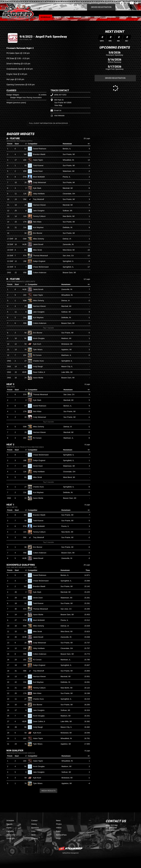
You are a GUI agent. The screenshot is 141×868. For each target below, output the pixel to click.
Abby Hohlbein (40, 194)
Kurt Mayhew (39, 227)
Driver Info (11, 838)
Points (57, 17)
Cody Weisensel (41, 182)
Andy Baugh (39, 366)
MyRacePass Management (70, 853)
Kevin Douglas (40, 338)
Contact (124, 17)
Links (33, 831)
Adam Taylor (39, 160)
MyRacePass (61, 835)
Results (9, 824)
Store (33, 835)
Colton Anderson (41, 273)
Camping (10, 831)
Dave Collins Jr (40, 372)
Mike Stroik (39, 250)
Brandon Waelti (40, 154)
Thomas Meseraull (42, 256)
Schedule (46, 17)
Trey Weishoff (40, 199)
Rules (58, 831)
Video (88, 17)
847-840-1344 (111, 828)
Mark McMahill (40, 177)
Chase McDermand (42, 267)
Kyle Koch (38, 344)
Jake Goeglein (40, 211)
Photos (77, 17)
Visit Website (57, 116)
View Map (58, 105)
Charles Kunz (40, 361)
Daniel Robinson (41, 149)
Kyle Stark (38, 188)
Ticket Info (11, 835)
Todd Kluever (39, 165)
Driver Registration (101, 7)
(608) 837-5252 (58, 95)
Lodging (34, 838)
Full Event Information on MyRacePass (48, 123)
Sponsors (111, 17)
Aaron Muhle (39, 378)
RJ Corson (38, 355)
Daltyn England (40, 261)
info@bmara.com (112, 830)
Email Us (56, 110)
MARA (134, 17)
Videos (59, 828)
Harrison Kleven (41, 205)
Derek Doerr (39, 171)
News (67, 17)
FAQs (58, 838)
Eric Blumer (39, 233)
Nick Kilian (38, 222)
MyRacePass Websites (70, 848)
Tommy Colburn (40, 216)
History (34, 824)
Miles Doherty (40, 239)
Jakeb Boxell (39, 244)
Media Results (48, 791)
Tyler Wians (39, 350)
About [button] (97, 17)
